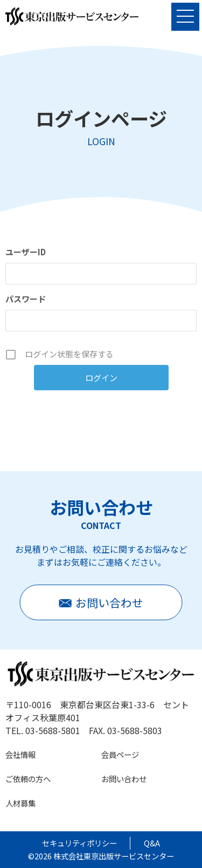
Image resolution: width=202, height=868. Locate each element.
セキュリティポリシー (79, 843)
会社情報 (20, 754)
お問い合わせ (124, 779)
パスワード (26, 299)
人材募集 (20, 803)
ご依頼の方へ (28, 779)
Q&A (152, 843)
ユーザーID (26, 252)
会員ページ (120, 754)
